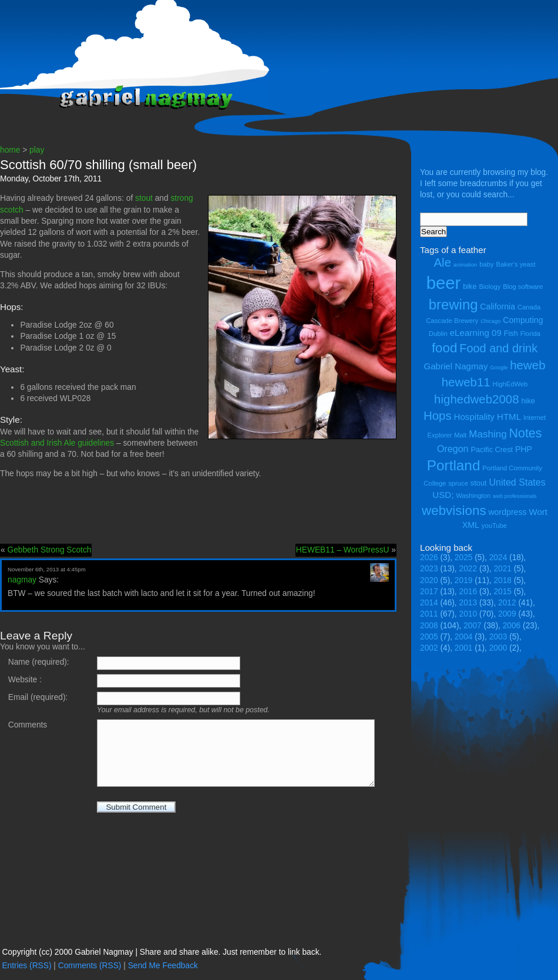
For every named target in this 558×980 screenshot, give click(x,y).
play (37, 150)
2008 (429, 626)
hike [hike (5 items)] (528, 401)
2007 (473, 626)
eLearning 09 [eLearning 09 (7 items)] (476, 333)
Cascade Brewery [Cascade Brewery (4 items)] (453, 321)
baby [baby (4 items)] (486, 264)
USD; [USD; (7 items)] (443, 495)
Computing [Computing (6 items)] (523, 320)
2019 (464, 580)
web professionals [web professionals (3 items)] (515, 496)
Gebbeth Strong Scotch (49, 550)
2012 (507, 603)
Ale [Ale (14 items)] (442, 262)
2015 (502, 592)
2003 (498, 637)
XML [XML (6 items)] (471, 525)
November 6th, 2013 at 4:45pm (47, 569)
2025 (464, 558)
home (10, 150)
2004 (464, 637)
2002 (429, 648)
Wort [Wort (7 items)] (538, 512)
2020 (429, 580)
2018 (502, 580)
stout (144, 198)
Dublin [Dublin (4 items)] (438, 334)
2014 (429, 603)
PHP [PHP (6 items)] (524, 449)
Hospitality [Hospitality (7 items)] (475, 417)
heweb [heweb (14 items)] (527, 365)
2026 (429, 558)
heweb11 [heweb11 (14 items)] (466, 382)
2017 (429, 592)
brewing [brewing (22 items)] (453, 304)
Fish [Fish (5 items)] (511, 333)
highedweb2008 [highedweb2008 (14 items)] (477, 399)
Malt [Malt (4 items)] (460, 435)
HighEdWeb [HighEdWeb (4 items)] (510, 384)
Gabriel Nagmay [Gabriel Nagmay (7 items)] (456, 366)
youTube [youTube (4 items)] (494, 526)
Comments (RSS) (90, 966)
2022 (468, 569)
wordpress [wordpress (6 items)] (507, 512)
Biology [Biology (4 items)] (490, 287)
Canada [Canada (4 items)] (529, 307)
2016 (468, 592)
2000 (498, 648)
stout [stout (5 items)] (479, 483)
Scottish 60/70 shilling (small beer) (98, 165)
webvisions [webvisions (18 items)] (454, 511)
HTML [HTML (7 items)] (509, 417)
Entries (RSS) (26, 966)
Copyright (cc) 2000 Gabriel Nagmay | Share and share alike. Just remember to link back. (162, 952)
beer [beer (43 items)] (444, 283)
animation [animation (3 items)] (465, 265)
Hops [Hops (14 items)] (438, 415)
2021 (502, 569)
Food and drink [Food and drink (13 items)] (498, 348)
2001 (464, 648)
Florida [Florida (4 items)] (530, 334)
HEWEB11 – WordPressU (343, 550)
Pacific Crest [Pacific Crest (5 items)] (492, 449)
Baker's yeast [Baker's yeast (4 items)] (515, 264)
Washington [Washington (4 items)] (473, 496)
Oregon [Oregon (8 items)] (453, 449)
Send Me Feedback (163, 966)
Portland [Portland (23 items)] (454, 465)
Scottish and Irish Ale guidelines (57, 443)
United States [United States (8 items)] (517, 482)
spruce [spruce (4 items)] (458, 483)
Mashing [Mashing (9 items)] (488, 434)
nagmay (22, 580)
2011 (429, 614)
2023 (429, 569)
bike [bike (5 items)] (470, 286)
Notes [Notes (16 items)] (525, 433)
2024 (498, 558)
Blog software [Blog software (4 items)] (523, 287)
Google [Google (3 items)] (499, 368)
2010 (468, 614)
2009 (507, 614)
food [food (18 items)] (445, 348)
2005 (429, 637)
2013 (468, 603)
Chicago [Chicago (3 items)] (490, 321)
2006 (512, 626)
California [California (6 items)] (498, 307)
